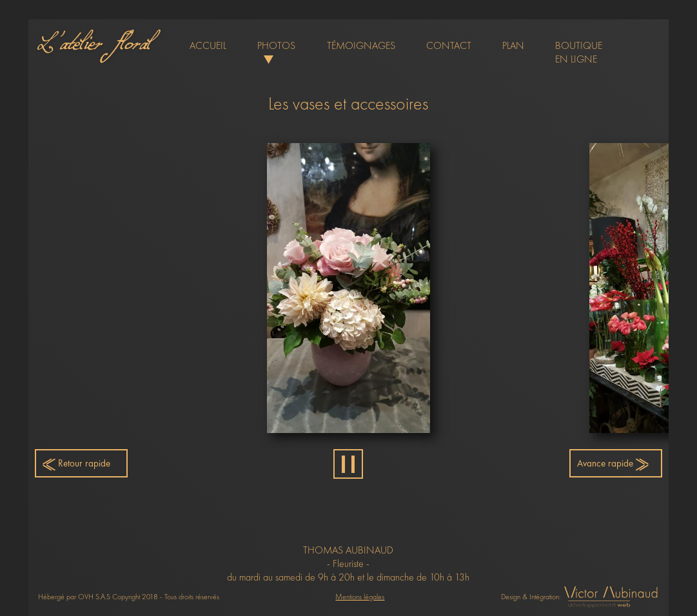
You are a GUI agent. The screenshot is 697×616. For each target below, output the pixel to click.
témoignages (361, 45)
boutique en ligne (579, 52)
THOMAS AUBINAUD (348, 550)
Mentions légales (360, 597)
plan (513, 45)
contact (449, 45)
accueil (208, 45)
